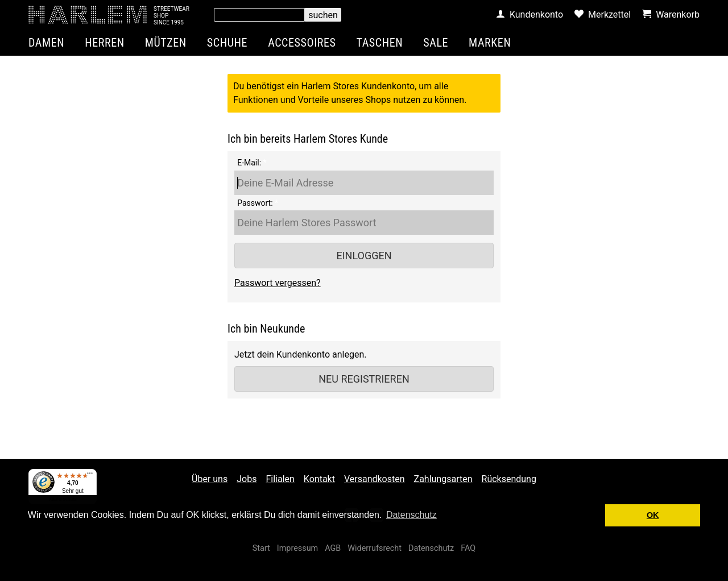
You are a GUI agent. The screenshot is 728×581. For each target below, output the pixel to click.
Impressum (297, 548)
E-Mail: (249, 163)
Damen (46, 43)
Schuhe (227, 43)
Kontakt (319, 479)
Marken (490, 43)
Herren (105, 43)
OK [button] (653, 515)
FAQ (468, 548)
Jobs (247, 479)
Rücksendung (509, 479)
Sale (436, 43)
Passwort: (255, 203)
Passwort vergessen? (278, 283)
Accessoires (302, 43)
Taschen (380, 43)
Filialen (280, 479)
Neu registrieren (364, 379)
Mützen (166, 43)
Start (261, 548)
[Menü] (90, 476)
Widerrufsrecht (375, 548)
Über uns (210, 479)
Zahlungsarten (443, 479)
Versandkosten (375, 479)
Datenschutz (431, 548)
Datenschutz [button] (411, 515)
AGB (333, 548)
